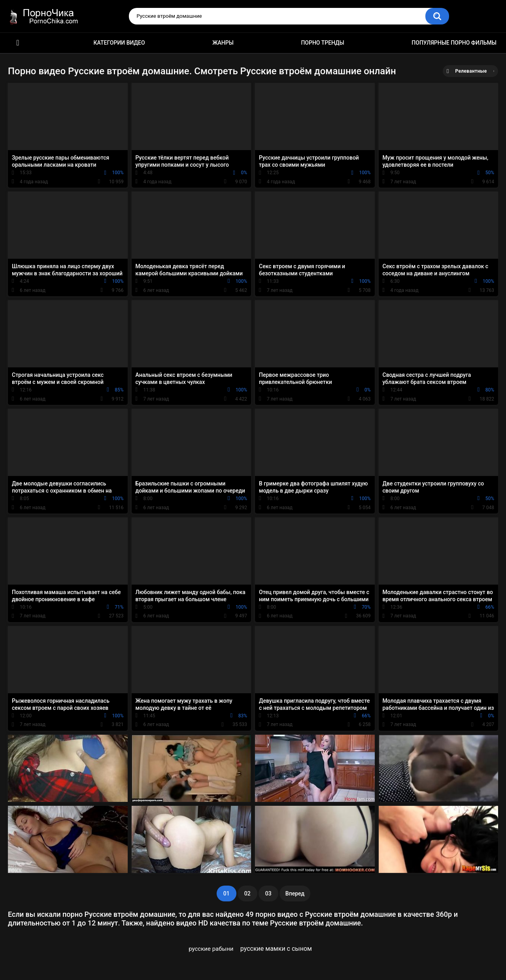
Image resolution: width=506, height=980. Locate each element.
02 (247, 893)
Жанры (223, 43)
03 (268, 893)
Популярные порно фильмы (454, 43)
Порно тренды (322, 43)
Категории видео (119, 43)
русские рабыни (211, 949)
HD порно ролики (18, 43)
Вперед (295, 893)
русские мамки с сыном (276, 949)
